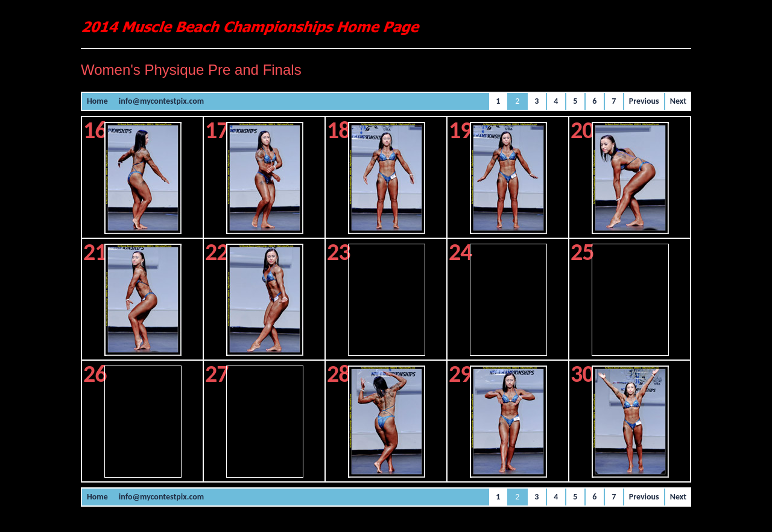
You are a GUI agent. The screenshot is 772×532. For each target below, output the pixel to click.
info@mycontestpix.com (161, 101)
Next (678, 101)
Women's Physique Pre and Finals (191, 70)
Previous (644, 101)
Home (97, 101)
